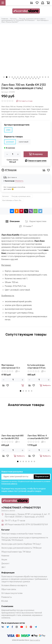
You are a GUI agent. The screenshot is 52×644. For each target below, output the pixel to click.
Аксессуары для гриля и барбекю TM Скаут (21, 544)
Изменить (19, 181)
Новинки (5, 556)
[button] (4, 77)
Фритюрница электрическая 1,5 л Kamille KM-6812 (11, 367)
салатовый (24, 142)
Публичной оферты (9, 484)
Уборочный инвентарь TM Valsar (16, 552)
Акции (4, 560)
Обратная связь (9, 589)
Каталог (6, 196)
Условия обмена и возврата (14, 585)
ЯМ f (3, 567)
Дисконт (5, 564)
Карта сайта (35, 640)
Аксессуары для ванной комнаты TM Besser (22, 548)
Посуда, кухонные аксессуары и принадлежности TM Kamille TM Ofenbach (22, 196)
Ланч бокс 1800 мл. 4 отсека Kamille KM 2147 (38, 437)
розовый (10, 142)
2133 (8, 130)
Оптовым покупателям (12, 593)
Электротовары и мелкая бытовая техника (21, 534)
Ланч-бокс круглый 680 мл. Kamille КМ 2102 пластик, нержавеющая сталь (12, 437)
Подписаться (42, 477)
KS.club (5, 601)
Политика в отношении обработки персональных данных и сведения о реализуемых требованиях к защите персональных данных (25, 579)
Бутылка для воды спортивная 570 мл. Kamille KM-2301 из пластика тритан (37, 367)
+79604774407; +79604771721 (21, 508)
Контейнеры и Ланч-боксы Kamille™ (13, 200)
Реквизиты (7, 597)
